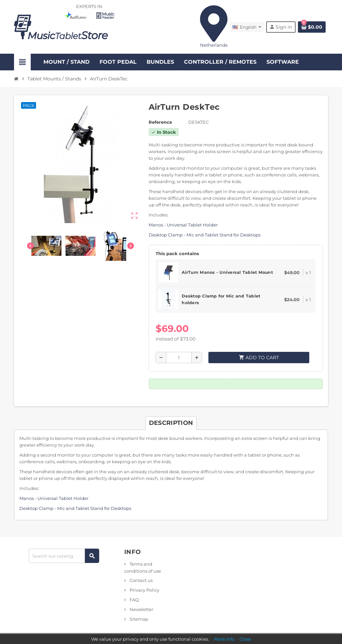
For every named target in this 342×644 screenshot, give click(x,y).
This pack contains (177, 253)
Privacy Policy (144, 590)
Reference (160, 122)
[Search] (64, 556)
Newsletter (141, 609)
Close (245, 639)
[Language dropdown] (247, 27)
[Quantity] (179, 358)
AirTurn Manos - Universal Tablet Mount (227, 272)
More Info (224, 639)
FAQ (134, 600)
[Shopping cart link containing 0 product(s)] (312, 27)
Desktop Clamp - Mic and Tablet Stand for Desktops (205, 235)
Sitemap (138, 619)
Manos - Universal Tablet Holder (183, 225)
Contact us (141, 580)
